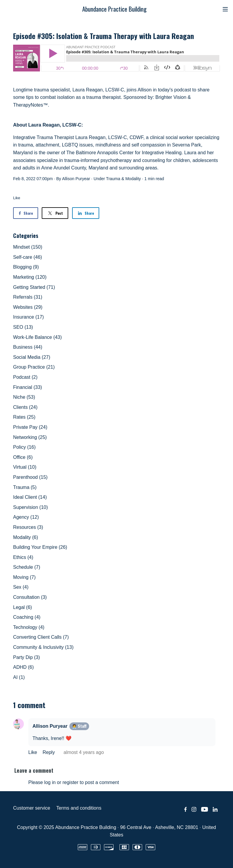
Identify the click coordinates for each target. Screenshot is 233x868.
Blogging (26, 267)
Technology (29, 627)
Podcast (25, 377)
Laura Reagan (87, 90)
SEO (23, 327)
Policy (24, 447)
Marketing (30, 277)
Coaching (27, 617)
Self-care (28, 257)
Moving (24, 577)
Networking (30, 437)
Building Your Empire (40, 547)
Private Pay (30, 427)
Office (23, 457)
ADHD (23, 667)
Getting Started (34, 287)
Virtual (25, 467)
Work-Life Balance (37, 337)
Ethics (23, 557)
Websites (28, 307)
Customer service (32, 808)
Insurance (28, 317)
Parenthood (30, 477)
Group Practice (34, 367)
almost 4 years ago (84, 752)
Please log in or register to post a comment (74, 782)
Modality (133, 179)
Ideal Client (30, 497)
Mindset (28, 247)
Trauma (113, 179)
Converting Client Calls (41, 637)
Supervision (31, 507)
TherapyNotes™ (31, 105)
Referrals (28, 297)
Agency (26, 517)
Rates (24, 417)
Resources (28, 527)
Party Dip (27, 657)
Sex (21, 587)
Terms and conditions (79, 808)
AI (19, 677)
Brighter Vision (171, 97)
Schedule (27, 567)
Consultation (30, 597)
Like (17, 198)
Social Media (32, 357)
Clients (25, 407)
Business (28, 347)
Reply (49, 752)
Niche (24, 397)
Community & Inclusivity (43, 647)
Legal (22, 607)
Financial (28, 387)
